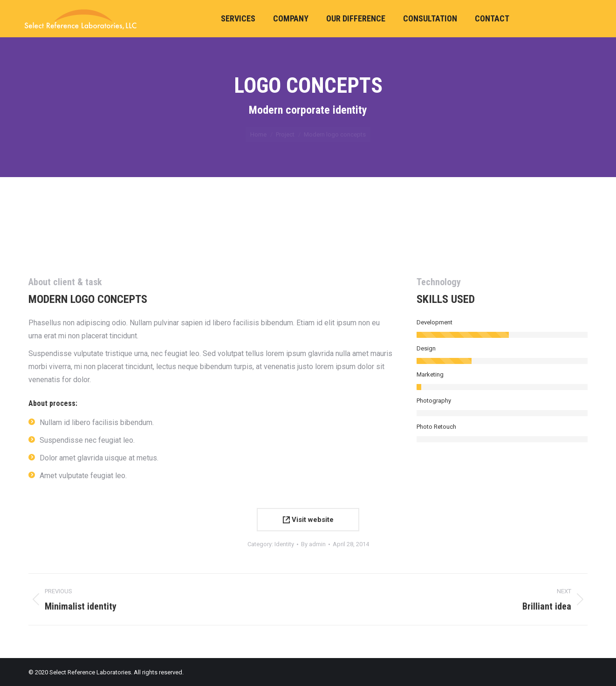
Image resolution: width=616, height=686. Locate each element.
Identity (284, 544)
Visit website (308, 520)
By (313, 544)
